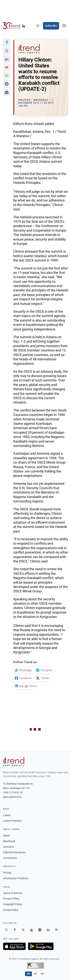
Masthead (9, 841)
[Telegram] (40, 930)
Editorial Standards (14, 852)
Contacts (8, 847)
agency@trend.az (12, 797)
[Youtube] (31, 930)
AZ (35, 974)
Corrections (10, 858)
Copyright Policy (13, 904)
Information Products (16, 878)
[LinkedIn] (48, 930)
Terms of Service (13, 893)
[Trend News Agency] (14, 762)
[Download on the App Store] (14, 946)
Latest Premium (12, 821)
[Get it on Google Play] (41, 946)
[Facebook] (15, 930)
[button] (7, 42)
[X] (23, 930)
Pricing (7, 873)
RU (43, 974)
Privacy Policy (11, 899)
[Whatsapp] (6, 930)
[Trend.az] (14, 26)
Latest (7, 815)
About (7, 836)
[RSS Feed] (56, 930)
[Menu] (64, 26)
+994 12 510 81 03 (13, 792)
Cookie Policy (11, 910)
